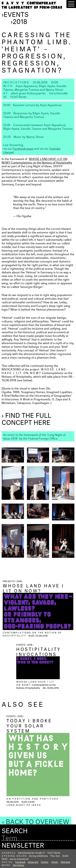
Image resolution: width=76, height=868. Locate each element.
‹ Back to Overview (36, 820)
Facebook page (23, 148)
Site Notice (18, 865)
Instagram (33, 862)
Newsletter (23, 844)
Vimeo (55, 862)
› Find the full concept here (26, 418)
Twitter (44, 862)
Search (15, 830)
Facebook (20, 862)
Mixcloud (65, 862)
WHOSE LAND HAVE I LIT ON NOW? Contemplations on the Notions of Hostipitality (37, 160)
